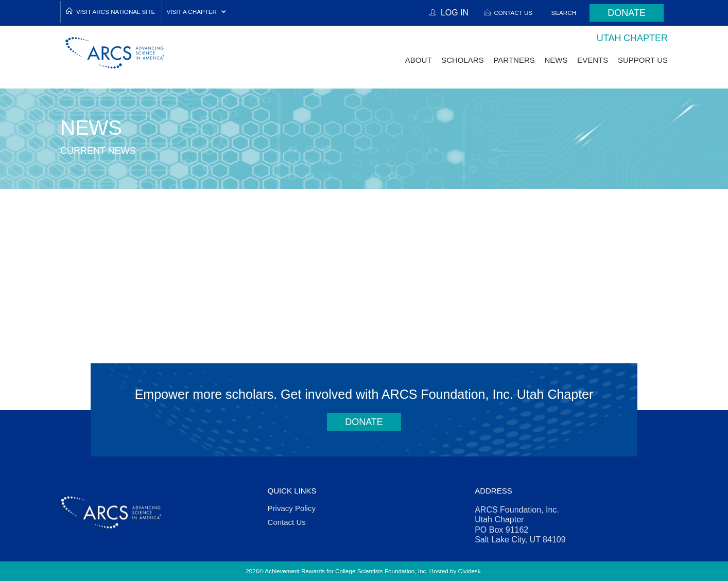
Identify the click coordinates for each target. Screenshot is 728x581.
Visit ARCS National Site (116, 12)
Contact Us (513, 13)
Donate (627, 13)
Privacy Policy (292, 508)
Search (564, 13)
